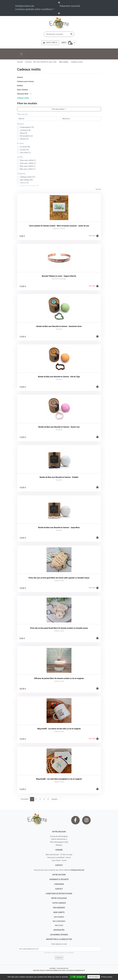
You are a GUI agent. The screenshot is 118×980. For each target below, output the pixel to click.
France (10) (24, 183)
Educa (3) (24, 133)
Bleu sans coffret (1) (28, 166)
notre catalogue (59, 898)
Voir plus (98, 189)
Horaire (59, 850)
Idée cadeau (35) (26, 180)
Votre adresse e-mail (59, 944)
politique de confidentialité (76, 970)
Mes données (59, 917)
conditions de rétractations (59, 894)
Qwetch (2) (24, 139)
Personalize (94, 977)
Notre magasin (59, 832)
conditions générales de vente (56, 970)
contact (59, 865)
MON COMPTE (50, 43)
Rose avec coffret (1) (28, 163)
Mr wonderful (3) (26, 136)
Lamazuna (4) (25, 130)
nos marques (59, 908)
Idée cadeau (64, 62)
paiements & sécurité (59, 879)
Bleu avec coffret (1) (28, 169)
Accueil (20, 62)
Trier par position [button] (58, 109)
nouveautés (59, 930)
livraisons (59, 884)
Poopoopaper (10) (27, 127)
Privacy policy (107, 977)
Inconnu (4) (24, 150)
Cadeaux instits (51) (28, 177)
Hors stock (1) (25, 153)
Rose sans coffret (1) (28, 160)
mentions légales (39, 970)
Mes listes (59, 925)
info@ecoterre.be (78, 870)
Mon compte (59, 912)
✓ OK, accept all (78, 977)
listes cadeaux (59, 903)
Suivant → (55, 799)
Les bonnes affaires (59, 935)
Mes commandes (59, 921)
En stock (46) (25, 147)
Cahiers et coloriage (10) (29, 186)
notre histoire (59, 875)
